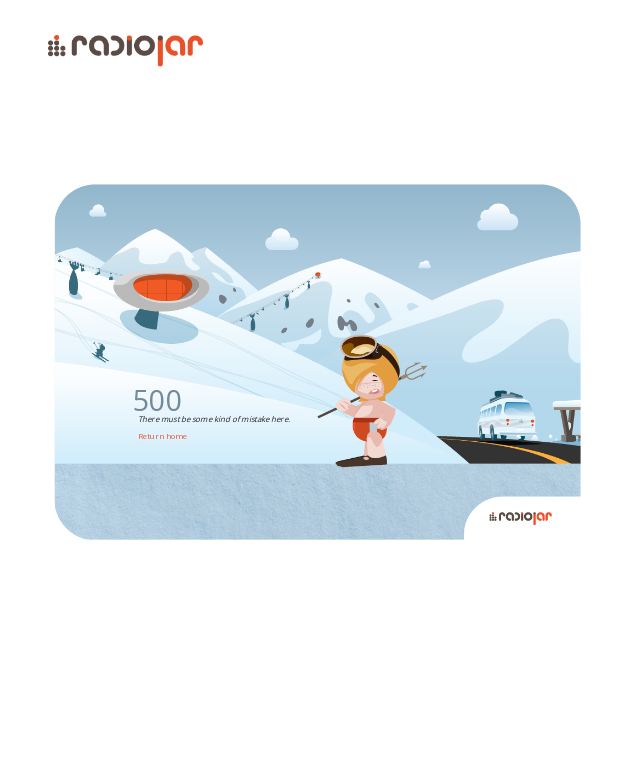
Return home (162, 435)
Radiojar (517, 729)
